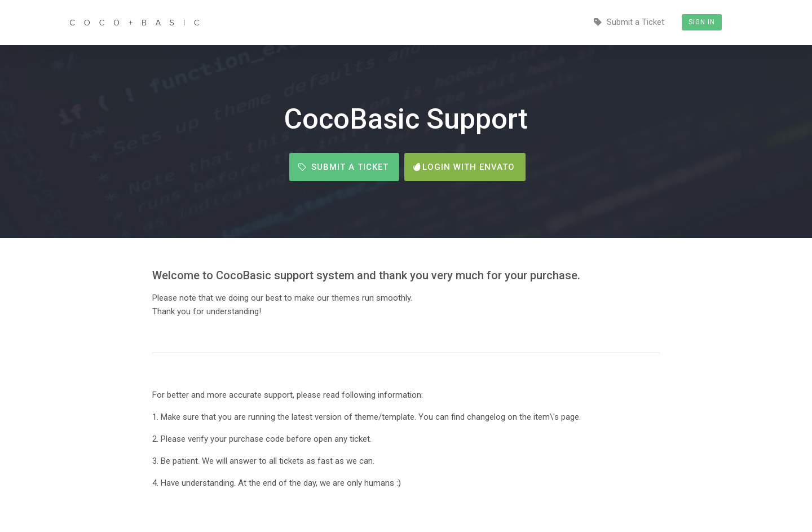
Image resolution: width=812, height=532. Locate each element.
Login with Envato (464, 167)
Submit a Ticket (629, 22)
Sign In (702, 22)
